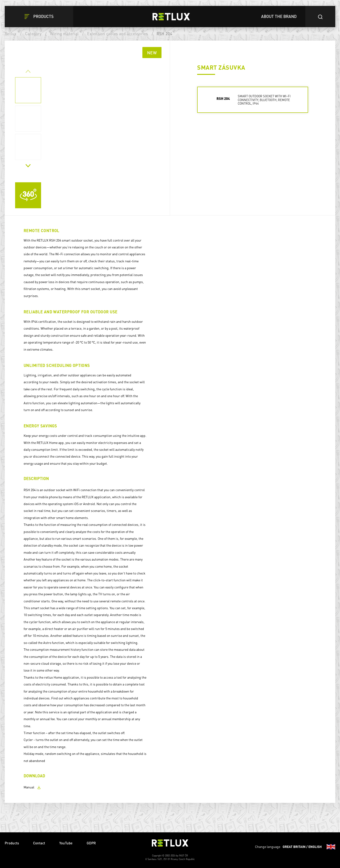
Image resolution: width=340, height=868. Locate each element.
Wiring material (64, 34)
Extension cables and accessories (117, 34)
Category (33, 34)
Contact (39, 843)
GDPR (91, 843)
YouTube (66, 843)
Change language (295, 847)
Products (12, 843)
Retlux (11, 34)
